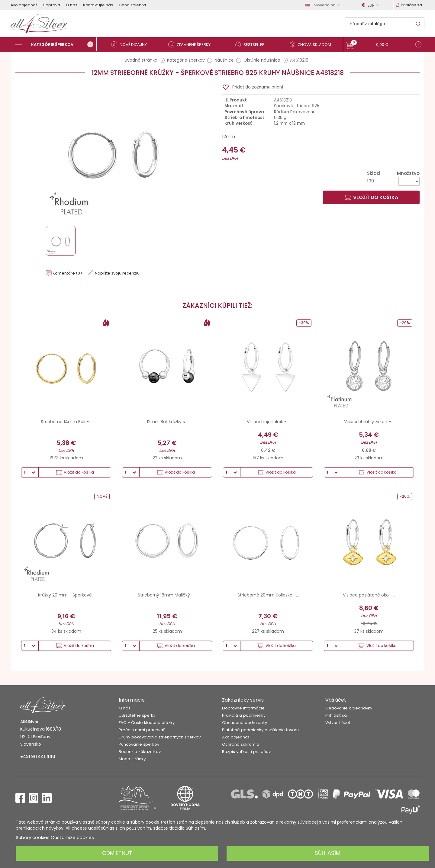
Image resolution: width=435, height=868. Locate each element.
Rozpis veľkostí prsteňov (246, 752)
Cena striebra (132, 5)
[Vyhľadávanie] (385, 24)
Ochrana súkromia (241, 744)
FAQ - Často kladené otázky (147, 723)
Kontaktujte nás (98, 5)
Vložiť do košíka (371, 197)
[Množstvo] (409, 181)
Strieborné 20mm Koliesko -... (268, 595)
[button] (384, 45)
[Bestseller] (252, 44)
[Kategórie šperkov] (56, 44)
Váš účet (336, 700)
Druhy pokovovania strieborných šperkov (160, 737)
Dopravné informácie (243, 708)
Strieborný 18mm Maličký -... (167, 595)
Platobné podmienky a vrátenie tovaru (260, 730)
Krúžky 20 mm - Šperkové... (66, 595)
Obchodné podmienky (245, 723)
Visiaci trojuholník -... (268, 422)
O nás (72, 5)
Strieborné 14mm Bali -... (66, 422)
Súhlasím (328, 853)
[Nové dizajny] (131, 44)
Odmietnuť (117, 853)
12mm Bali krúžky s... (167, 422)
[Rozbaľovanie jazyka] (324, 5)
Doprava (52, 5)
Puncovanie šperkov (139, 744)
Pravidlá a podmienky (244, 715)
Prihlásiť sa (336, 715)
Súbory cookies (33, 837)
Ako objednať (24, 5)
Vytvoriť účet (338, 723)
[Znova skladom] (313, 44)
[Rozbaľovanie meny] (371, 5)
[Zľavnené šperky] (192, 44)
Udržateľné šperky (137, 715)
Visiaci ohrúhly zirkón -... (369, 422)
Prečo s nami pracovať (142, 730)
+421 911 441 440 (38, 757)
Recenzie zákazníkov (140, 752)
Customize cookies (72, 837)
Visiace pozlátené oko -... (369, 595)
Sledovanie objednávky (349, 708)
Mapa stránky (132, 759)
